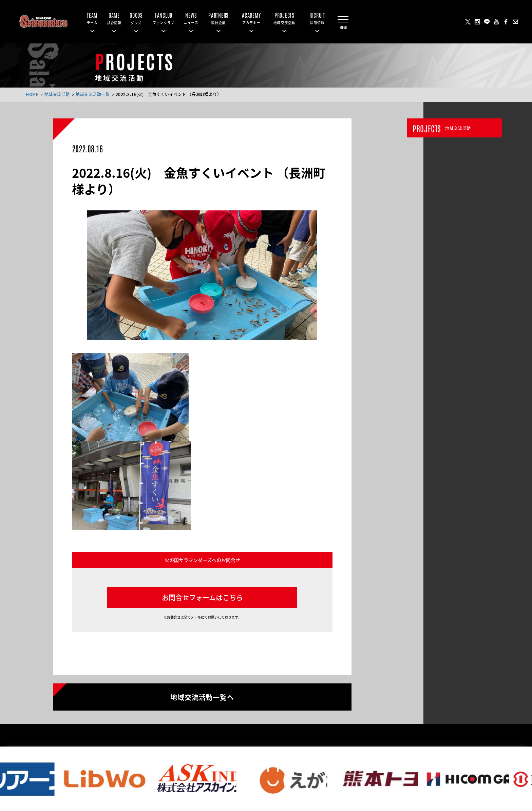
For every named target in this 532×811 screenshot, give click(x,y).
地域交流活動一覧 (93, 94)
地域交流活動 (57, 94)
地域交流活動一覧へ (202, 697)
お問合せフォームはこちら (202, 597)
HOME (32, 94)
